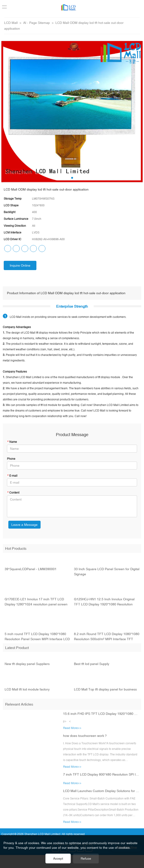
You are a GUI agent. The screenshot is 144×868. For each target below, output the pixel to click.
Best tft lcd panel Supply (92, 667)
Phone (11, 459)
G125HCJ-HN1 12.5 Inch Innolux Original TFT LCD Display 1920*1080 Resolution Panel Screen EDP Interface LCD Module (104, 605)
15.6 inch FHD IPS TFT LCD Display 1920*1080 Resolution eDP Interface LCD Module (101, 716)
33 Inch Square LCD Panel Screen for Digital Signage (107, 574)
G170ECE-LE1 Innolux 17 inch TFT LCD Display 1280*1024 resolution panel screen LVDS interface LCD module (36, 605)
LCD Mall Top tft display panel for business (105, 692)
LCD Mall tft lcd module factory (27, 692)
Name (12, 442)
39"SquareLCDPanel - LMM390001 (31, 572)
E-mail (12, 476)
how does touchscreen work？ (85, 738)
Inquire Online (20, 265)
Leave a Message (24, 525)
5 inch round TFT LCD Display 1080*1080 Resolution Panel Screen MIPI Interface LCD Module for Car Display (37, 640)
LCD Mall (11, 23)
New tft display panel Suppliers (27, 667)
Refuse (86, 858)
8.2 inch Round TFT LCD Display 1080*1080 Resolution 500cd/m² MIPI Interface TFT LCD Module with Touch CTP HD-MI (107, 640)
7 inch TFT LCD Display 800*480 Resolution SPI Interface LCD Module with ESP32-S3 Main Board (101, 777)
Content (13, 493)
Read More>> (72, 731)
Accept (58, 858)
